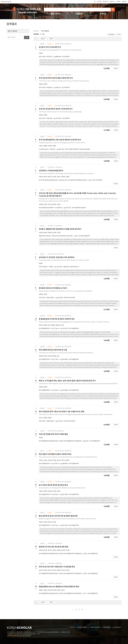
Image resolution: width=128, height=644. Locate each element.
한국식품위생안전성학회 (79, 208)
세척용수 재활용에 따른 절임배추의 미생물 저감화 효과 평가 (60, 229)
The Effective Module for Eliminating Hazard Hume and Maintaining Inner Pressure (66, 174)
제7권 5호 (50, 57)
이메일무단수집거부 (95, 627)
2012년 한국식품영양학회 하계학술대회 (70, 554)
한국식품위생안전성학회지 (46, 208)
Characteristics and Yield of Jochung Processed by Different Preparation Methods (66, 353)
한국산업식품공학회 (84, 236)
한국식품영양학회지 (44, 329)
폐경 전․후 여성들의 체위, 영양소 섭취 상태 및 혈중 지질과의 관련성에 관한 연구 (67, 381)
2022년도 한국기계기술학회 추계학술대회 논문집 (73, 180)
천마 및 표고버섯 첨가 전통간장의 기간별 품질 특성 (57, 567)
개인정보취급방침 (82, 627)
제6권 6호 (50, 88)
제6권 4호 (50, 118)
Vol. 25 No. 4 (55, 464)
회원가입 (112, 2)
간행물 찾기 (79, 14)
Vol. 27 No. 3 (55, 359)
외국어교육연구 (43, 267)
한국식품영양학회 (74, 329)
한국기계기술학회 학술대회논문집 (48, 180)
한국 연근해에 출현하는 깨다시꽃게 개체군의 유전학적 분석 (60, 140)
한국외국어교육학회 (69, 298)
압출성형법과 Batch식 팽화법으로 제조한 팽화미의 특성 (59, 587)
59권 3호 (53, 149)
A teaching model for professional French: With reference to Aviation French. (64, 260)
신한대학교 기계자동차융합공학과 (51, 171)
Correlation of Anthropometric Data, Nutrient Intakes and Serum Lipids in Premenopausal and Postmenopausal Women (78, 384)
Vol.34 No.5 (59, 208)
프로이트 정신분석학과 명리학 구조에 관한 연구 (56, 109)
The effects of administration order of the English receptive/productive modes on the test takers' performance (76, 415)
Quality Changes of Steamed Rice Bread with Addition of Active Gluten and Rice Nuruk (67, 519)
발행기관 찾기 (56, 14)
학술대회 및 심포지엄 (45, 236)
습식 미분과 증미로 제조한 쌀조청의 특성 (53, 485)
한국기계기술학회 (97, 180)
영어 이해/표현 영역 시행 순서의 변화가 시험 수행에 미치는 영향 (62, 412)
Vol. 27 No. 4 (55, 329)
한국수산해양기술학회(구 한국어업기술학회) (78, 149)
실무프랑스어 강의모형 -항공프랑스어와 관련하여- (57, 257)
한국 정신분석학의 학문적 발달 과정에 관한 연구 (56, 78)
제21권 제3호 (50, 298)
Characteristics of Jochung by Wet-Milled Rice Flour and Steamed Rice (62, 488)
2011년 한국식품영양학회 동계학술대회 (70, 594)
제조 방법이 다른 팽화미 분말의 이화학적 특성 (55, 454)
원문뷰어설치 (107, 627)
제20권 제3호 (50, 421)
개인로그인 (106, 2)
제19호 (51, 267)
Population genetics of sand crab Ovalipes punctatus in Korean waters (62, 143)
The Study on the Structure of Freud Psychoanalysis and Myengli (60, 112)
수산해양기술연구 (44, 149)
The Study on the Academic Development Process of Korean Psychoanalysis (64, 81)
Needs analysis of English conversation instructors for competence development (66, 291)
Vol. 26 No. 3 (55, 390)
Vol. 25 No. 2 (55, 525)
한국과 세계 (42, 57)
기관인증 (99, 2)
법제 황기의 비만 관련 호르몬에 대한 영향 (54, 547)
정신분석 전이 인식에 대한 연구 (50, 47)
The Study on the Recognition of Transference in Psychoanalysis (60, 50)
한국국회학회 (66, 57)
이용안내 (124, 2)
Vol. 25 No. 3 (55, 495)
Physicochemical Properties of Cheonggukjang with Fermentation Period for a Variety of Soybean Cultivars (74, 322)
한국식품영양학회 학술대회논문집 (48, 441)
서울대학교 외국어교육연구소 (71, 267)
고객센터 (118, 2)
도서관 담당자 (117, 627)
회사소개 (72, 627)
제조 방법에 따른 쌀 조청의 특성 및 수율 (53, 350)
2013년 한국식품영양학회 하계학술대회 (70, 441)
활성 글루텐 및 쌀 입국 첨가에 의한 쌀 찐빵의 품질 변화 (58, 516)
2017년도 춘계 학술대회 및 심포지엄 (62, 236)
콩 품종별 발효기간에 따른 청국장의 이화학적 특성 (57, 319)
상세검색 (103, 14)
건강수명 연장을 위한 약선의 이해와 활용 (53, 434)
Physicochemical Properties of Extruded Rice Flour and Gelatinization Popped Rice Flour (68, 457)
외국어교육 (42, 298)
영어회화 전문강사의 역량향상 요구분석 (53, 288)
